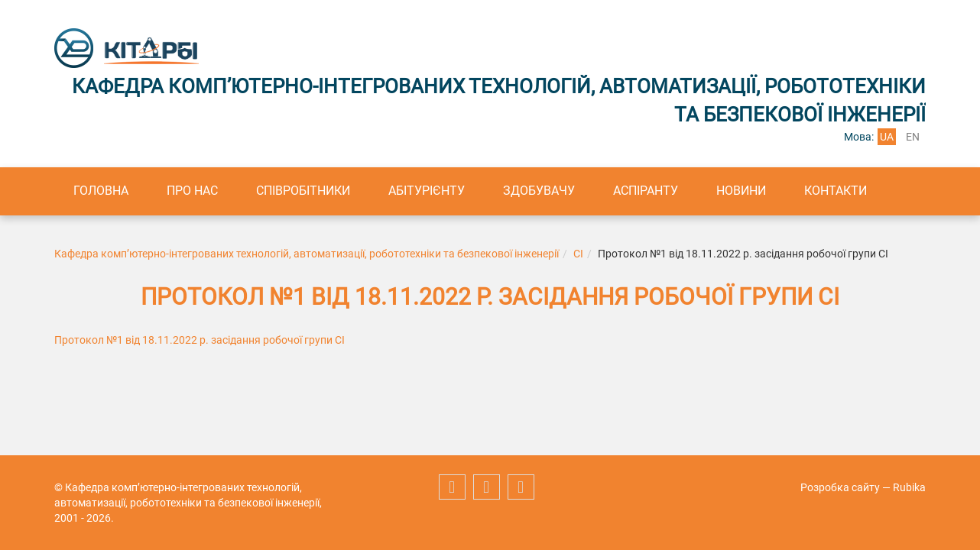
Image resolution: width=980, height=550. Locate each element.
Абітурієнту (427, 191)
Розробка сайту (840, 487)
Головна (101, 191)
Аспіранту (646, 191)
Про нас (192, 191)
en (913, 137)
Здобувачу (539, 191)
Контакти (836, 191)
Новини (741, 191)
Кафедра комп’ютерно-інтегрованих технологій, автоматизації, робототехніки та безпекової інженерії (307, 254)
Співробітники (303, 191)
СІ (578, 254)
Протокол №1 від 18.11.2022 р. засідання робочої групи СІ (200, 340)
